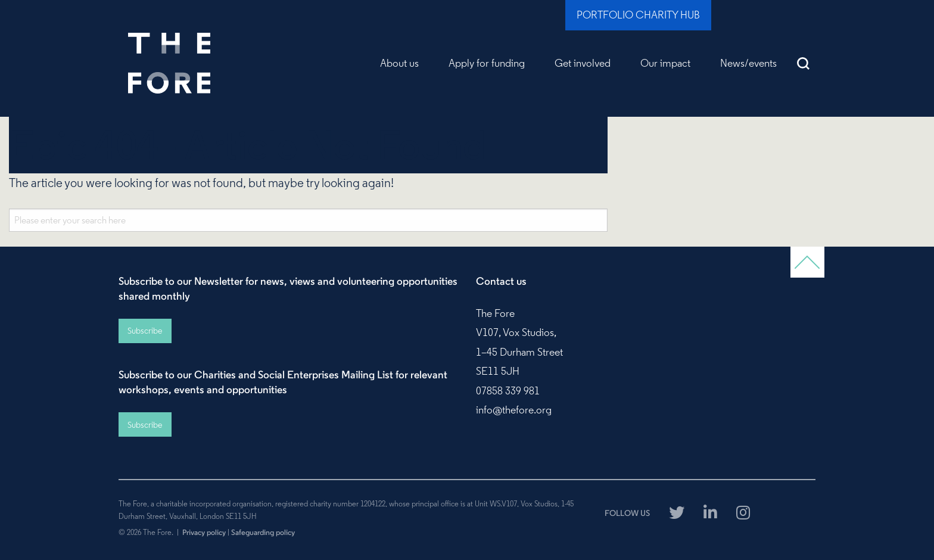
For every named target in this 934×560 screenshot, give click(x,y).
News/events (748, 63)
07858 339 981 (508, 391)
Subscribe (145, 331)
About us (399, 63)
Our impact (665, 63)
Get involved (583, 63)
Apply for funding (487, 63)
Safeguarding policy (263, 532)
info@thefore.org (514, 410)
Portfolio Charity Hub (638, 15)
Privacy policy (204, 532)
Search (804, 63)
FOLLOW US (627, 513)
